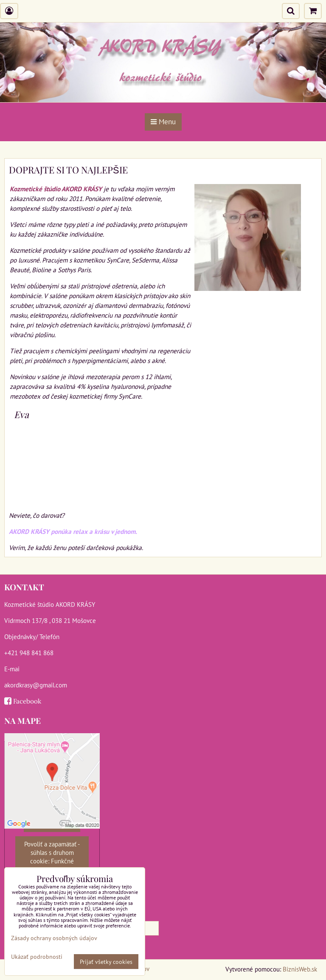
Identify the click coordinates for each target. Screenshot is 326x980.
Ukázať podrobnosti (37, 957)
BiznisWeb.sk (300, 969)
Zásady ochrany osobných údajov (54, 938)
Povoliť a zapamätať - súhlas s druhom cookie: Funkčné (52, 852)
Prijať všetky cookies (106, 962)
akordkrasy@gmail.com (36, 685)
